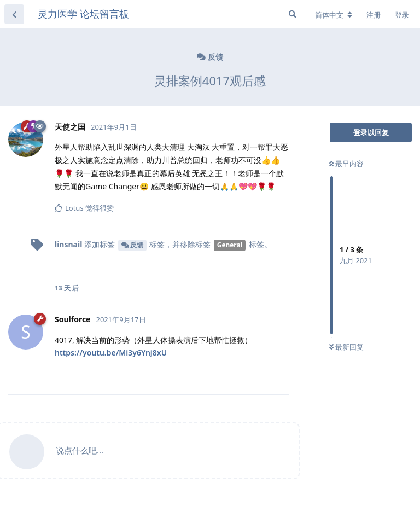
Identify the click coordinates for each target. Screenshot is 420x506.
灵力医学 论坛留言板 (83, 14)
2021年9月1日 (114, 127)
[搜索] (293, 14)
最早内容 (346, 164)
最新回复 (346, 347)
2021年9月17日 (121, 319)
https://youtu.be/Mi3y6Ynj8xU (111, 353)
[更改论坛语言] (334, 15)
